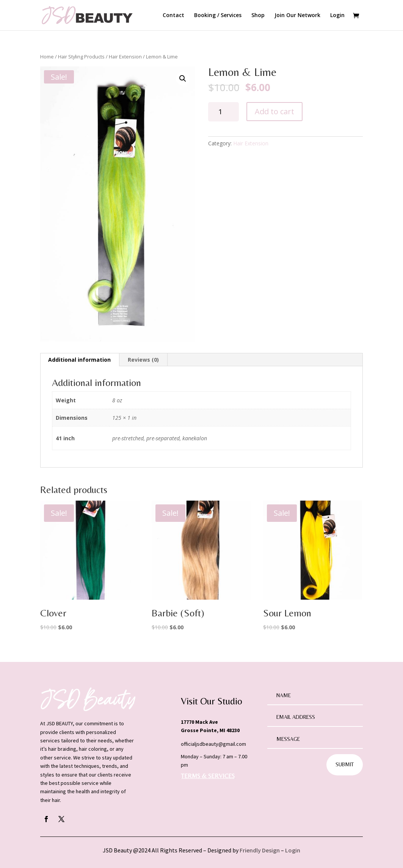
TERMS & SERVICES (208, 776)
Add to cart (274, 111)
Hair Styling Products (81, 57)
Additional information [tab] (79, 360)
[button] (183, 79)
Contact (173, 16)
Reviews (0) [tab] (143, 360)
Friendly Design (260, 850)
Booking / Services (218, 16)
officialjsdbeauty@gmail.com (213, 744)
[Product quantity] (224, 112)
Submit (345, 764)
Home (47, 57)
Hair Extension (125, 57)
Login (337, 16)
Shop (258, 16)
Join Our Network (297, 16)
